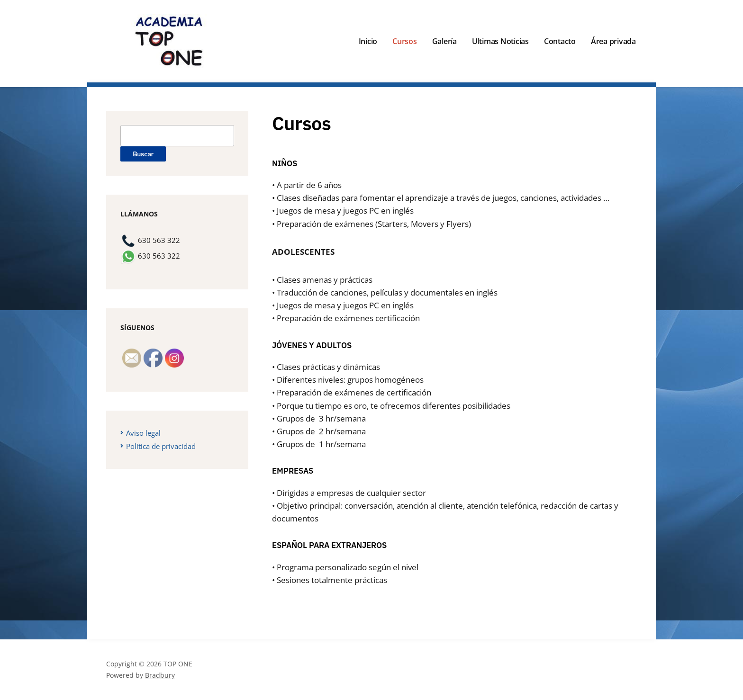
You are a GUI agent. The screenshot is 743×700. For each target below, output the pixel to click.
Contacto (560, 41)
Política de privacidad (161, 446)
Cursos (405, 41)
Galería (444, 41)
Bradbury (160, 675)
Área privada (613, 41)
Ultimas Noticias (500, 41)
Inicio (368, 41)
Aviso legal (143, 433)
